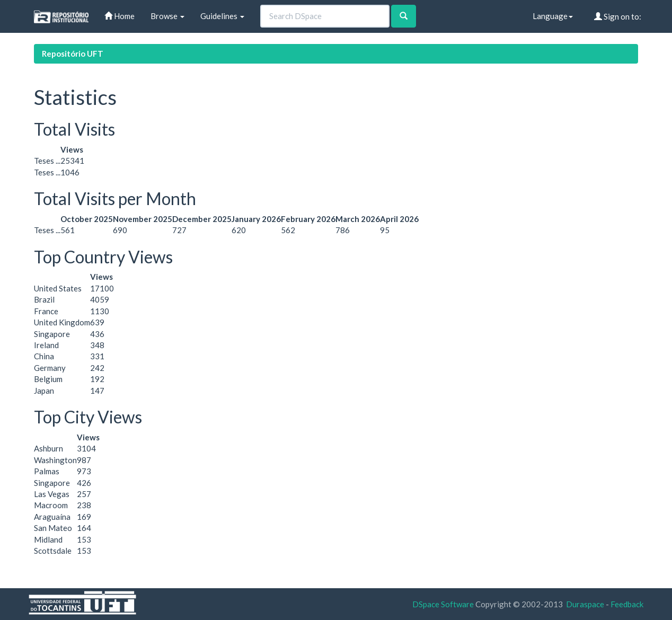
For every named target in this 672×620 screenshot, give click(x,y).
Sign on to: (618, 16)
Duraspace (585, 604)
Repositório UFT (73, 54)
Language (553, 16)
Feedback (627, 604)
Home (120, 16)
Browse (167, 16)
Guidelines (222, 16)
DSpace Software (443, 604)
